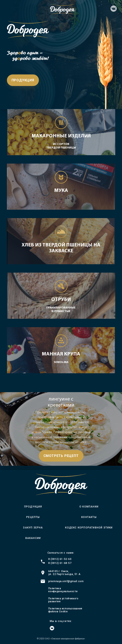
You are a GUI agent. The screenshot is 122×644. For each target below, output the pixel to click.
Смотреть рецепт (61, 456)
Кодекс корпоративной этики (89, 528)
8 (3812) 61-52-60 (60, 559)
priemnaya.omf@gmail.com (66, 581)
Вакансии (33, 538)
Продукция (23, 80)
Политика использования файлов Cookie (65, 610)
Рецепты (33, 517)
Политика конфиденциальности (63, 590)
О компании (89, 507)
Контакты (89, 517)
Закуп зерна (33, 528)
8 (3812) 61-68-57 (60, 563)
